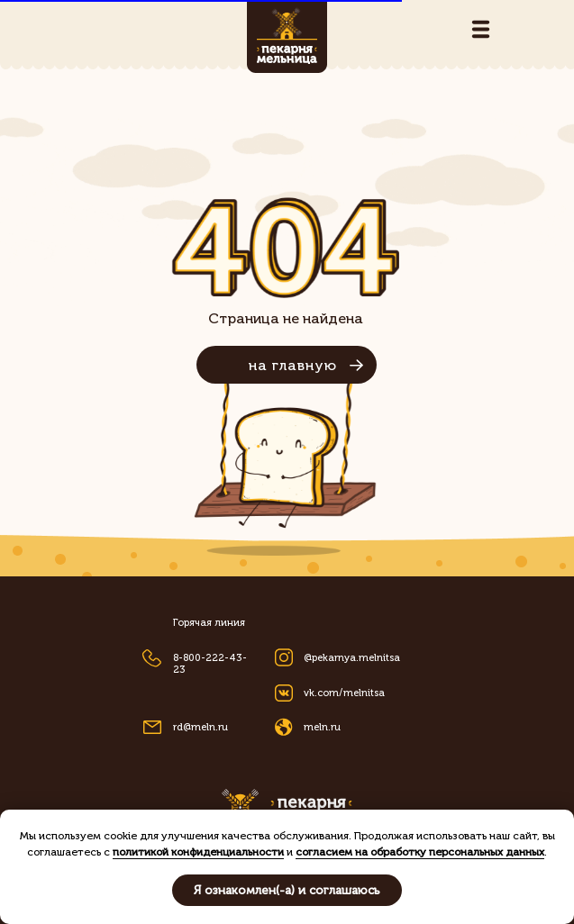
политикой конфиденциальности (198, 852)
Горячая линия (209, 623)
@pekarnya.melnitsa (352, 658)
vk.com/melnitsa (344, 693)
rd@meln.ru (200, 727)
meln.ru (322, 727)
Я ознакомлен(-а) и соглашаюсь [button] (287, 890)
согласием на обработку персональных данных (420, 852)
